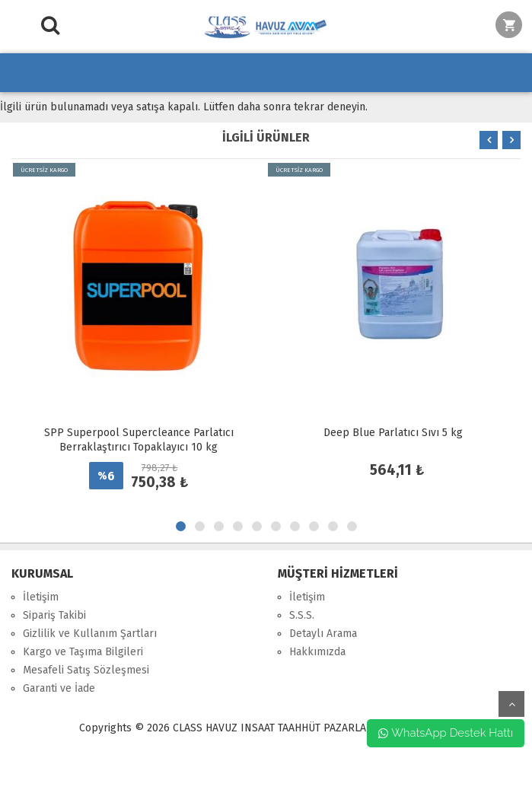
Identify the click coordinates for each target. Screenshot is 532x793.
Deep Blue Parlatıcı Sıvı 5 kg (393, 433)
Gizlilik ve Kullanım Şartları (90, 634)
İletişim (41, 597)
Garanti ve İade (59, 688)
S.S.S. (302, 615)
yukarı (511, 704)
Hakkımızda (317, 652)
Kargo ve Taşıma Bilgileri (83, 652)
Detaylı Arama (323, 634)
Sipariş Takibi (54, 615)
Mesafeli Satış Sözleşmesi (86, 670)
